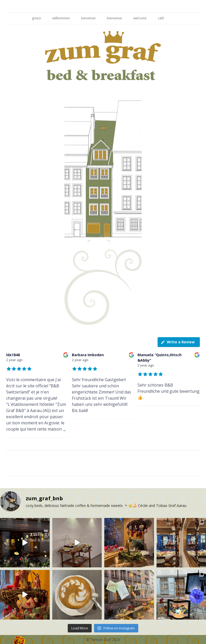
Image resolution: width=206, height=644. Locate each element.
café (161, 18)
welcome (140, 18)
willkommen (61, 18)
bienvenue (114, 18)
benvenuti (88, 18)
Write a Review (178, 342)
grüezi (36, 18)
